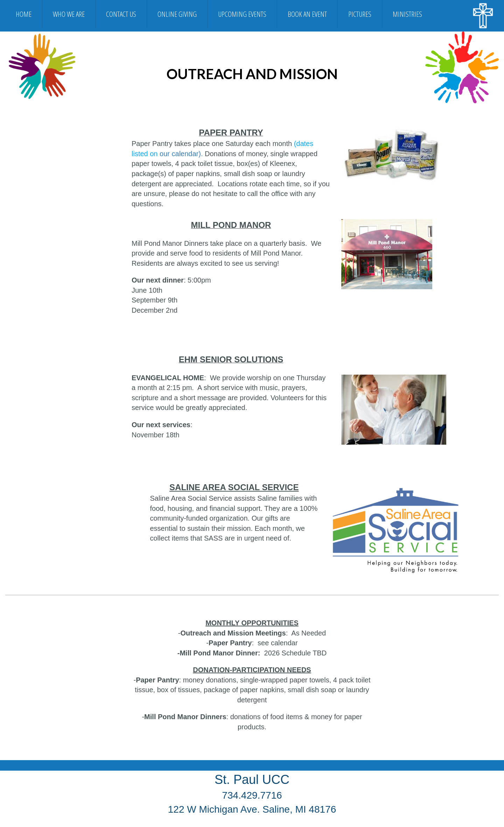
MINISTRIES (407, 14)
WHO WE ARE (69, 14)
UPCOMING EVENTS (242, 14)
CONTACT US (121, 14)
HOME (24, 14)
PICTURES (360, 14)
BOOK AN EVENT (307, 14)
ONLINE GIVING (177, 14)
